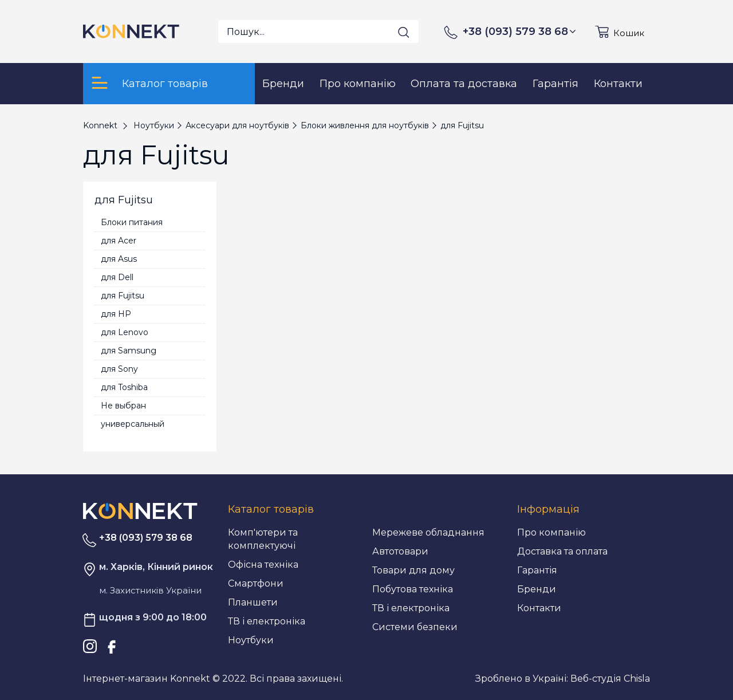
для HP (116, 314)
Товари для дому (413, 570)
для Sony (119, 369)
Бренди (537, 589)
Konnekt (100, 125)
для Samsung (129, 351)
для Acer (119, 241)
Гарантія (537, 570)
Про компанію (551, 532)
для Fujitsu (123, 296)
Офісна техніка (263, 565)
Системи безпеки (415, 627)
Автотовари (400, 551)
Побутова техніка (413, 589)
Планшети (253, 602)
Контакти (539, 608)
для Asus (119, 259)
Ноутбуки (251, 640)
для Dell (117, 277)
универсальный (133, 424)
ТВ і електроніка (267, 621)
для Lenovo (125, 332)
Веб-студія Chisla (610, 679)
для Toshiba (124, 387)
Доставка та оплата (562, 551)
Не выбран (123, 406)
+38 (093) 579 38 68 (519, 32)
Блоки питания (132, 222)
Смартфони (256, 583)
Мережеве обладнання (428, 532)
